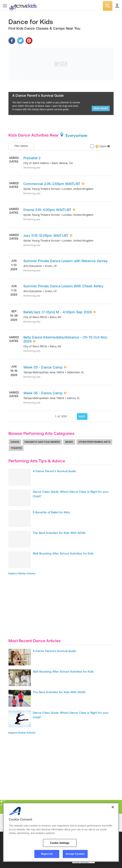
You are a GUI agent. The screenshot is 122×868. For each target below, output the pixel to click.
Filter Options (21, 146)
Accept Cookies (75, 854)
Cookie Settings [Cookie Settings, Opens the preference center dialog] (60, 843)
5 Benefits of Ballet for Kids (51, 512)
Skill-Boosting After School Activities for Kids (63, 553)
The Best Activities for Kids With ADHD (59, 533)
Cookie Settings (81, 862)
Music (69, 442)
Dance (15, 442)
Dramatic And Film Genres (42, 442)
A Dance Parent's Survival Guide (38, 95)
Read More (101, 108)
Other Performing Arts (94, 442)
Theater (16, 448)
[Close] (113, 807)
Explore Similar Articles (22, 574)
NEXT (82, 416)
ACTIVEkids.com (22, 6)
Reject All (47, 854)
